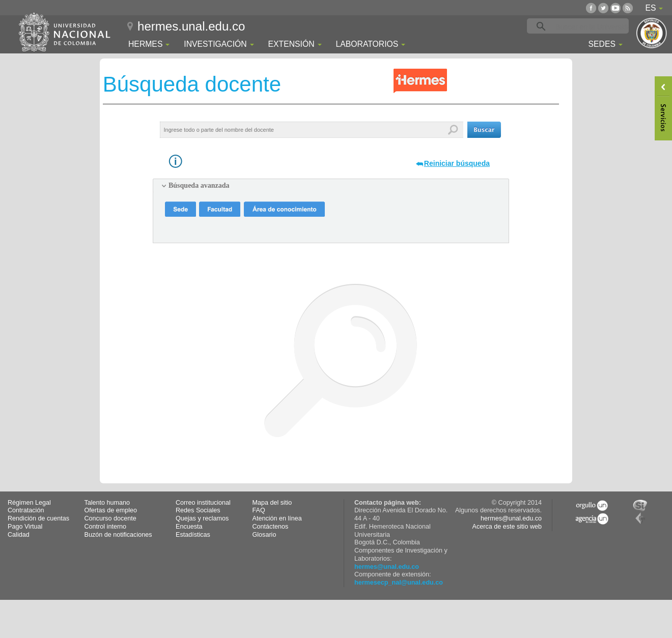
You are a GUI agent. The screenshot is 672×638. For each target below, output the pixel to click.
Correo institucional (203, 503)
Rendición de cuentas (38, 518)
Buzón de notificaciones (118, 535)
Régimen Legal (29, 503)
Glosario (264, 535)
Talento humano (107, 503)
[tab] (331, 186)
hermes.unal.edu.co (191, 26)
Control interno (106, 527)
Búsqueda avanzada (199, 185)
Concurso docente (110, 518)
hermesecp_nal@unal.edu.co (399, 583)
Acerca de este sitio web (507, 527)
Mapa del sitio (272, 503)
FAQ (259, 510)
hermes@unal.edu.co (387, 567)
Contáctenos (271, 527)
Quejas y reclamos (202, 518)
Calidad (19, 535)
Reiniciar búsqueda (457, 163)
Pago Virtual (25, 527)
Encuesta (189, 527)
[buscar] (594, 26)
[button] (484, 130)
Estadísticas (193, 535)
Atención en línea (277, 518)
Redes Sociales (198, 510)
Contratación (26, 510)
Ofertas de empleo (111, 510)
